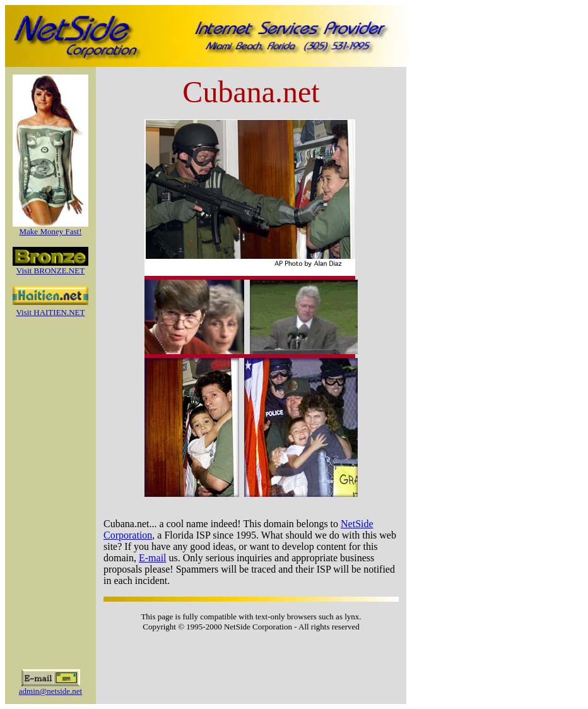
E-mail (153, 558)
